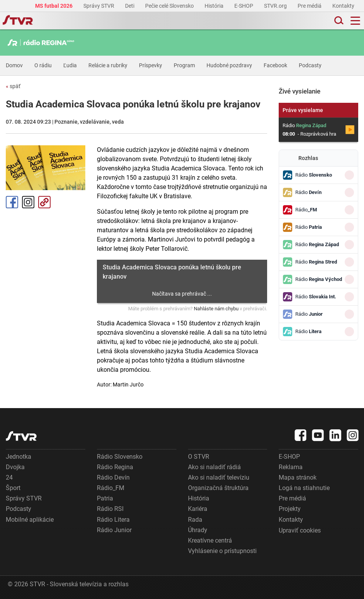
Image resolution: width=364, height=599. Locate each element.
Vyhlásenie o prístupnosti (222, 551)
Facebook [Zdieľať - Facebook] (12, 202)
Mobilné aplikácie (30, 520)
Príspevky (151, 65)
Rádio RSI (110, 509)
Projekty (290, 509)
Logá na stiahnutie (304, 488)
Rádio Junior (114, 530)
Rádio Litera (113, 520)
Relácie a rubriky (108, 65)
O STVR (199, 457)
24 (9, 477)
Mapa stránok (298, 477)
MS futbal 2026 (54, 6)
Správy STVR (99, 6)
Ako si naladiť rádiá (214, 467)
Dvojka (15, 467)
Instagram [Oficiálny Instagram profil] (28, 202)
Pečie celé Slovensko (170, 6)
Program (184, 65)
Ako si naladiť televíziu (219, 477)
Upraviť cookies (300, 530)
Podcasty (310, 65)
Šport (13, 488)
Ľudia (70, 65)
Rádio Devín (113, 477)
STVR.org (276, 6)
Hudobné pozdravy (229, 65)
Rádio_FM (111, 488)
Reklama (291, 467)
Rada (195, 520)
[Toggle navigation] (355, 21)
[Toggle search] (338, 21)
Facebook (275, 65)
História (215, 6)
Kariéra (198, 509)
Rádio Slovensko (120, 457)
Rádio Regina (115, 467)
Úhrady (198, 530)
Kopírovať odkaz (44, 202)
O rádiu (43, 65)
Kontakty (343, 6)
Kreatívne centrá (210, 540)
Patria (105, 498)
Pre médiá (310, 6)
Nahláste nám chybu (216, 309)
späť (13, 86)
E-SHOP (244, 6)
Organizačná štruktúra (218, 488)
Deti (130, 6)
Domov (14, 65)
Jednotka (19, 457)
